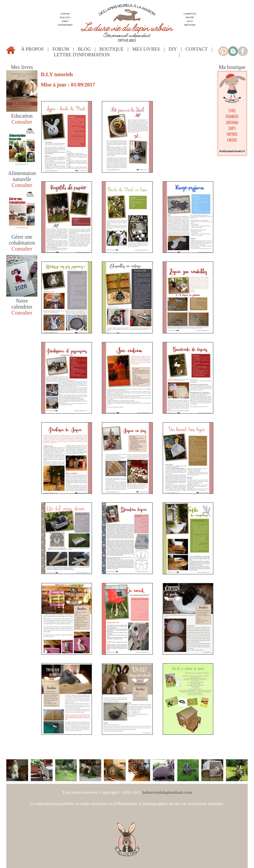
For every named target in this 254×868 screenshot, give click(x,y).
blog (84, 49)
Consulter (22, 122)
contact (197, 49)
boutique (111, 49)
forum (61, 49)
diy (173, 49)
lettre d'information (82, 55)
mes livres (146, 49)
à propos (32, 49)
